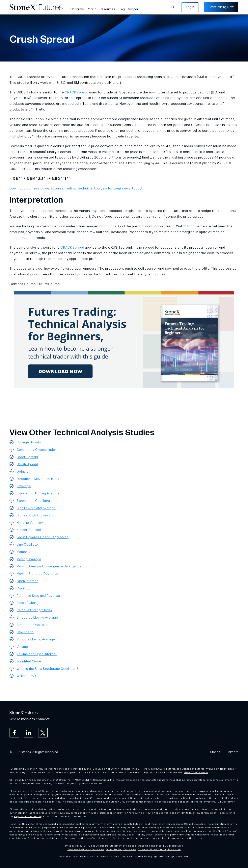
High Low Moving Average (36, 508)
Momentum (25, 552)
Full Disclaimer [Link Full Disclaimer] (226, 802)
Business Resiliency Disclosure (86, 849)
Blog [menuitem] (122, 9)
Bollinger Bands (29, 443)
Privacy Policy (74, 846)
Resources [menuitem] (108, 9)
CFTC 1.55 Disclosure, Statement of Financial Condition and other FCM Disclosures (133, 846)
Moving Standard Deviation (37, 574)
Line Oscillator (28, 545)
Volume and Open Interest (37, 654)
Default (22, 472)
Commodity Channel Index (37, 450)
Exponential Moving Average (38, 494)
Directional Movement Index (38, 479)
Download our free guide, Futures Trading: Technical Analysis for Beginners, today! (76, 188)
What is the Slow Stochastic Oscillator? (48, 669)
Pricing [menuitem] (92, 9)
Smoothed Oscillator (33, 625)
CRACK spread (77, 92)
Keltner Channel (29, 530)
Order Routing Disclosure (121, 849)
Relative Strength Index (34, 610)
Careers (233, 752)
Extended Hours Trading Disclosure (159, 849)
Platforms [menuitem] (77, 9)
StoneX (215, 752)
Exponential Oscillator (34, 501)
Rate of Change (29, 603)
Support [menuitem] (134, 9)
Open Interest (27, 581)
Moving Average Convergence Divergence (49, 567)
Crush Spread (27, 464)
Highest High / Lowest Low (37, 516)
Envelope (24, 486)
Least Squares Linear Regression (43, 537)
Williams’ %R (26, 676)
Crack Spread (27, 457)
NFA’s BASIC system (196, 772)
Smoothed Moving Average (37, 618)
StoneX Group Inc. (61, 780)
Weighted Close (29, 662)
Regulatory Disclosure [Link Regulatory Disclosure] (28, 817)
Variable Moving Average (36, 640)
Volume (22, 647)
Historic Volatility (30, 523)
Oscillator (24, 589)
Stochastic (25, 632)
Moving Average (29, 559)
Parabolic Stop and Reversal (39, 596)
